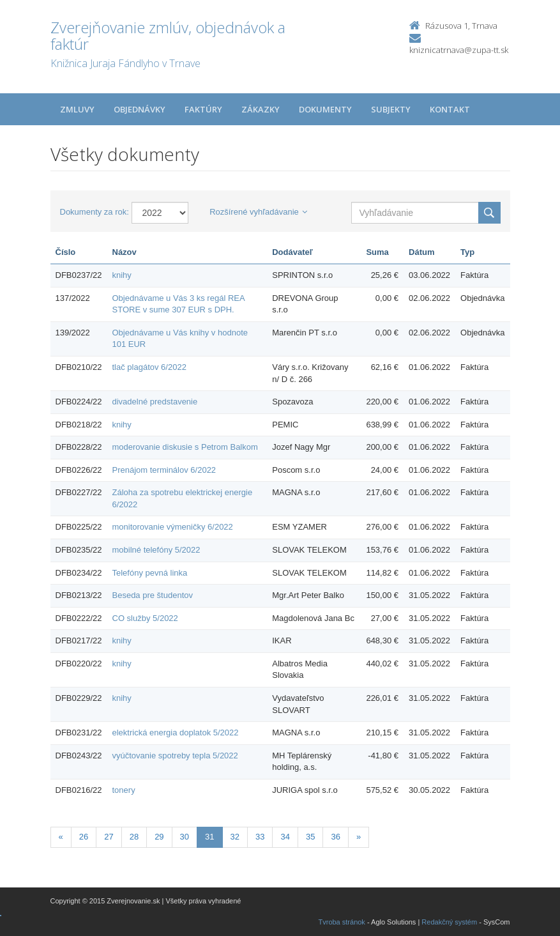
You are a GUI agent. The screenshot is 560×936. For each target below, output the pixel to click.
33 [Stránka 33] (260, 837)
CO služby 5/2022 (145, 618)
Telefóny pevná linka (150, 573)
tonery (124, 790)
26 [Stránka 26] (84, 837)
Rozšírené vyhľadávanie (258, 212)
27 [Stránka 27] (109, 837)
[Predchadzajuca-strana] (61, 837)
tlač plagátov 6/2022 (149, 367)
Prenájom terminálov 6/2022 (164, 470)
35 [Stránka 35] (310, 837)
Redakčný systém (449, 922)
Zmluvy (77, 109)
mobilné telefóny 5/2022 (156, 550)
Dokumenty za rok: (95, 212)
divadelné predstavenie (155, 402)
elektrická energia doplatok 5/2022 (176, 733)
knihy (122, 275)
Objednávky (140, 109)
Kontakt (450, 109)
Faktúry (203, 109)
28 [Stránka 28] (134, 837)
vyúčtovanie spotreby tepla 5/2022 (175, 756)
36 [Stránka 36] (335, 837)
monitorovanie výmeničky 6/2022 (173, 527)
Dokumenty (325, 109)
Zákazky (261, 109)
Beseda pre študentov (153, 595)
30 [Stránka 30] (185, 837)
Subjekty (391, 109)
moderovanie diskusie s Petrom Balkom (185, 447)
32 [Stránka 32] (235, 837)
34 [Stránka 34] (285, 837)
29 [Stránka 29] (159, 837)
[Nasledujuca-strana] (359, 837)
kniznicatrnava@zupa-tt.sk (459, 50)
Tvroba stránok (342, 922)
